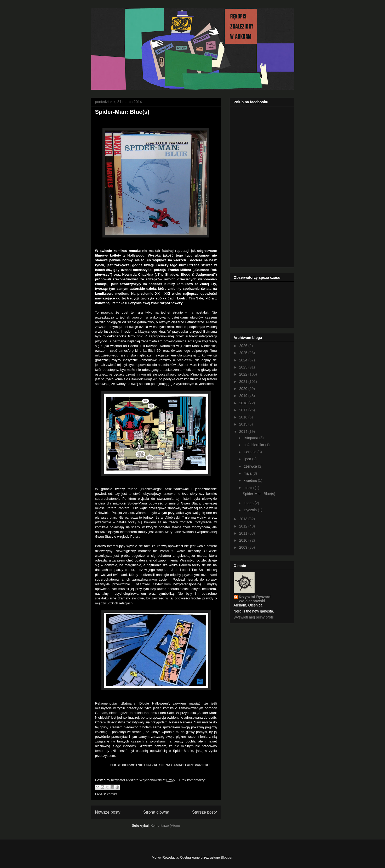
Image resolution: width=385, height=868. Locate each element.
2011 (244, 533)
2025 (244, 353)
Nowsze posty (108, 812)
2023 (244, 367)
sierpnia (251, 452)
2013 (244, 519)
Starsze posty (204, 812)
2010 (244, 540)
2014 (244, 432)
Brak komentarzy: (193, 780)
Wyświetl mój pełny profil (254, 617)
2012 (244, 526)
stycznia (251, 510)
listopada (251, 438)
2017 (244, 410)
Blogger (227, 857)
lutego (249, 503)
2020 (244, 389)
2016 (244, 417)
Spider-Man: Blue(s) (122, 112)
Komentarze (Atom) (165, 826)
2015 (244, 424)
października (254, 445)
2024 (244, 360)
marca (249, 488)
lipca (248, 459)
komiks (112, 794)
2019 (244, 396)
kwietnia (251, 480)
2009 (244, 547)
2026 (244, 346)
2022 (244, 374)
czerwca (251, 466)
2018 (244, 403)
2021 (244, 382)
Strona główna (156, 812)
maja (248, 473)
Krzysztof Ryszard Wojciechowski (255, 599)
